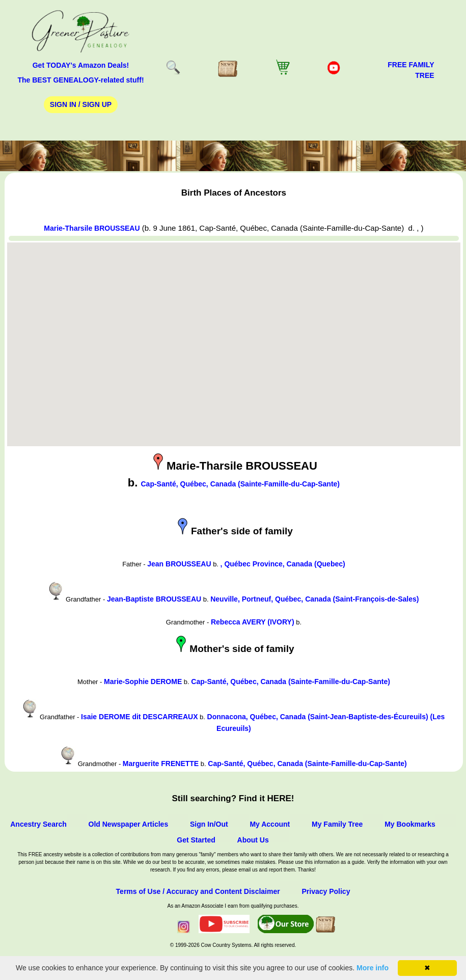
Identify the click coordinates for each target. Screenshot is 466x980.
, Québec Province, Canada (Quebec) (283, 564)
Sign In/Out (209, 824)
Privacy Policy (326, 891)
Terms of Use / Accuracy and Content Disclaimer (198, 891)
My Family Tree (337, 824)
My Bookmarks (410, 824)
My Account (270, 824)
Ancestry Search (38, 824)
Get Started (196, 840)
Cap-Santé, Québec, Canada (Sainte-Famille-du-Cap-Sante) (241, 484)
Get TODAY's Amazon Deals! (81, 65)
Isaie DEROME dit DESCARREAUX (139, 717)
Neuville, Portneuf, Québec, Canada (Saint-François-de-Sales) (314, 599)
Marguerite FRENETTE (161, 764)
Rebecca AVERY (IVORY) (253, 622)
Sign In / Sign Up (81, 104)
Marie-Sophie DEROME (143, 682)
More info (373, 968)
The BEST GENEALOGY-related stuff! (80, 80)
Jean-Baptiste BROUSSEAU (154, 599)
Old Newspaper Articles (129, 824)
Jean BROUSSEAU (179, 564)
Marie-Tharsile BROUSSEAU (92, 228)
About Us (253, 840)
